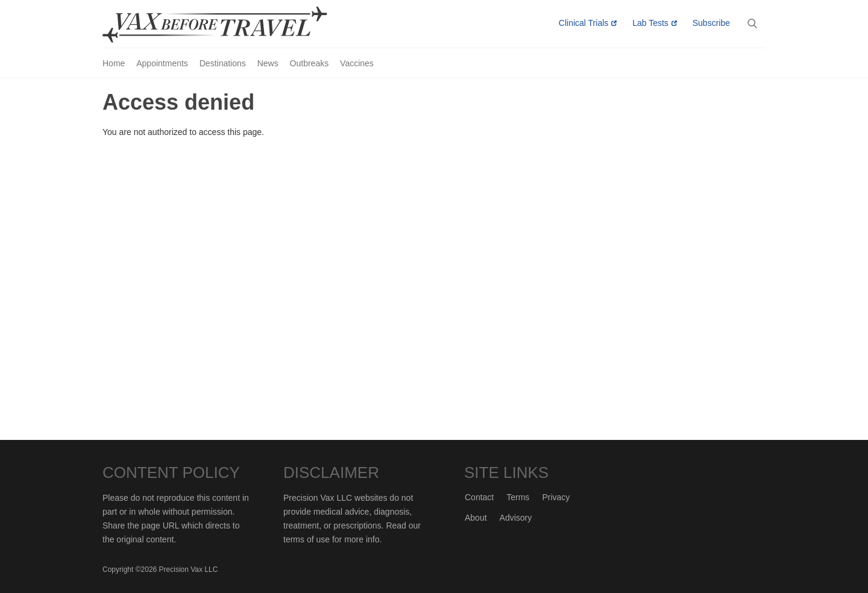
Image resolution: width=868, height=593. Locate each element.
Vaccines (357, 63)
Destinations (223, 63)
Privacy (556, 497)
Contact (479, 497)
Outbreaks (310, 63)
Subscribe (711, 23)
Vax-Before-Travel (229, 25)
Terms (518, 497)
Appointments (162, 63)
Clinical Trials (583, 23)
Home (114, 63)
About (476, 518)
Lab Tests (650, 23)
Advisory (516, 518)
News (268, 63)
